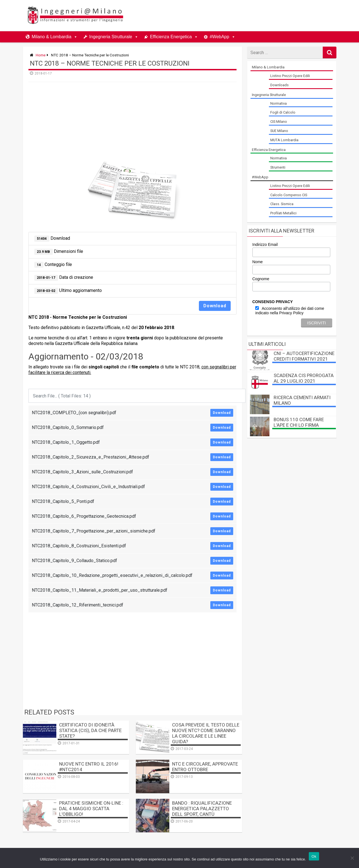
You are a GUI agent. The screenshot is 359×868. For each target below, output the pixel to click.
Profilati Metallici (283, 213)
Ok (314, 856)
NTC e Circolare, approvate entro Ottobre (205, 767)
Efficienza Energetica (171, 37)
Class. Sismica (282, 204)
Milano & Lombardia (52, 37)
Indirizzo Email (265, 244)
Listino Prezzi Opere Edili (290, 76)
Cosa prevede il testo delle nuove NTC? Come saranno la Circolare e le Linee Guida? (206, 733)
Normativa (279, 103)
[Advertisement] (233, 16)
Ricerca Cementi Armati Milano (302, 400)
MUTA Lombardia (284, 140)
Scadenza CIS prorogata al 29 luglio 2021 (304, 378)
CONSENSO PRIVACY (273, 302)
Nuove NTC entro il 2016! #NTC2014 (89, 767)
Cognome (261, 279)
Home (41, 55)
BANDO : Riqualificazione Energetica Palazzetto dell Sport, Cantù (202, 809)
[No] (352, 858)
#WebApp (220, 37)
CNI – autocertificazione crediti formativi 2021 (304, 356)
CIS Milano (279, 122)
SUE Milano (279, 131)
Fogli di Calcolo (283, 112)
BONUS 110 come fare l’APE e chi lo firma (299, 422)
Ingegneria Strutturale (111, 37)
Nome (258, 262)
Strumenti (278, 167)
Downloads (280, 85)
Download (215, 306)
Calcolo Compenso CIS (289, 195)
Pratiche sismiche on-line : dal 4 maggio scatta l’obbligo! (91, 809)
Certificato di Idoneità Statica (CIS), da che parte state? (90, 730)
